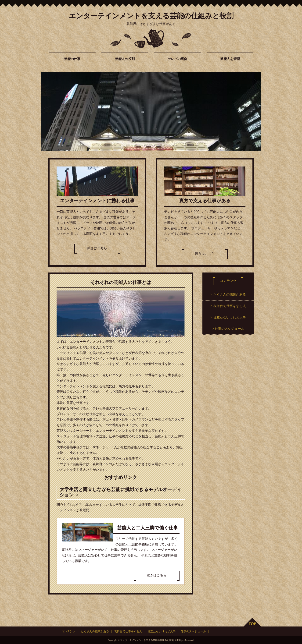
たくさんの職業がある (230, 295)
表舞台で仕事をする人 (230, 306)
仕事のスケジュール (230, 329)
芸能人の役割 (125, 59)
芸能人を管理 (230, 59)
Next (255, 111)
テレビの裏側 (177, 59)
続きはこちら (97, 248)
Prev (47, 111)
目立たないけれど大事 (230, 317)
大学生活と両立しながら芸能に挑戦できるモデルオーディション (120, 492)
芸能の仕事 (72, 59)
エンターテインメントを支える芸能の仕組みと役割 (151, 16)
